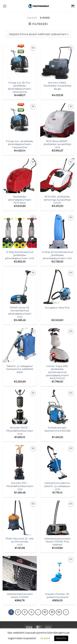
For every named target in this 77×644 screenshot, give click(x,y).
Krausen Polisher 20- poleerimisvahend (57, 596)
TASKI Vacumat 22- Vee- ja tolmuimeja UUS (20, 542)
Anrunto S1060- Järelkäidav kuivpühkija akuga (57, 86)
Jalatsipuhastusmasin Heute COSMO (20, 596)
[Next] (66, 612)
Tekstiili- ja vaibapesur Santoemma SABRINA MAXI (20, 369)
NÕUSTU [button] (61, 638)
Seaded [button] (45, 638)
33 (52, 612)
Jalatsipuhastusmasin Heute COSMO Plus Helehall (57, 542)
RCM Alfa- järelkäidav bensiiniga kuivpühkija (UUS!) (57, 200)
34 (59, 612)
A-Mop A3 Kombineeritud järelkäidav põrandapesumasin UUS (57, 255)
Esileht (32, 18)
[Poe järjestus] (38, 34)
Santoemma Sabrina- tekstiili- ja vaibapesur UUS (57, 486)
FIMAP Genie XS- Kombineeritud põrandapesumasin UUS (20, 312)
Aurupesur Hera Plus (57, 308)
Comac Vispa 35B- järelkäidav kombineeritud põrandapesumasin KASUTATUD (57, 372)
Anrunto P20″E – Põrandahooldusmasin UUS (20, 431)
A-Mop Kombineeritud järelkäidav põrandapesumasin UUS (20, 255)
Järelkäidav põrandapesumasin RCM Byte (20, 200)
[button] (5, 6)
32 (45, 612)
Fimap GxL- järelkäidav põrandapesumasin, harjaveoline (20, 144)
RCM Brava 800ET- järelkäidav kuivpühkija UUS (57, 144)
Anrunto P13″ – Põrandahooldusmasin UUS (20, 486)
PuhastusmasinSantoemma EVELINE (57, 429)
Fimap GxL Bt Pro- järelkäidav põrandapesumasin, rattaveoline (20, 87)
